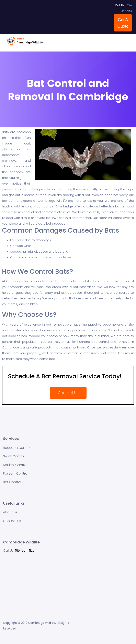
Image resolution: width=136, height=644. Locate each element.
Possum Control (16, 473)
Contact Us (12, 521)
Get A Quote (123, 23)
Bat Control (12, 482)
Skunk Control (14, 456)
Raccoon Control (17, 448)
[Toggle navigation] (126, 43)
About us (10, 512)
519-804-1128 (25, 550)
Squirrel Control (15, 465)
